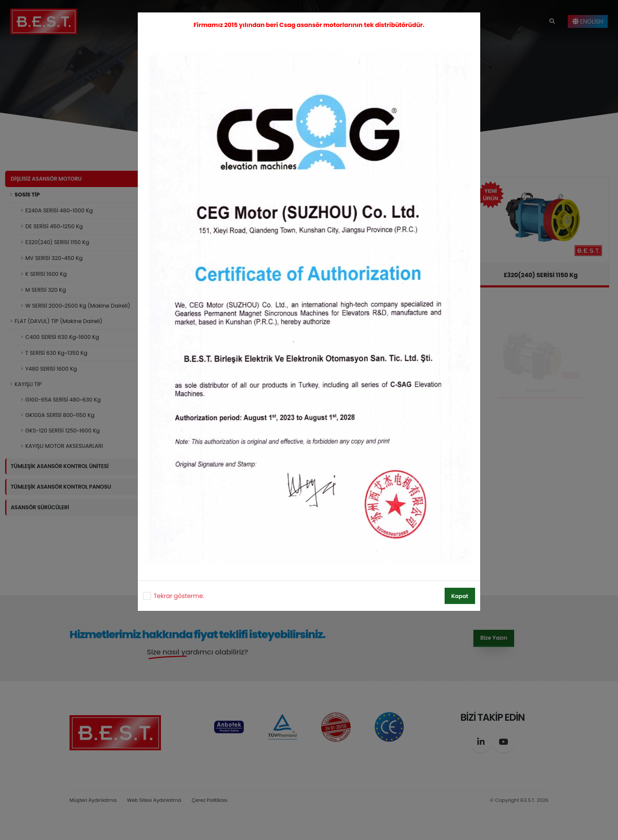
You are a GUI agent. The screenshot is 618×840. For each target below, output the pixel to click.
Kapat (460, 596)
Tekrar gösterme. (179, 596)
